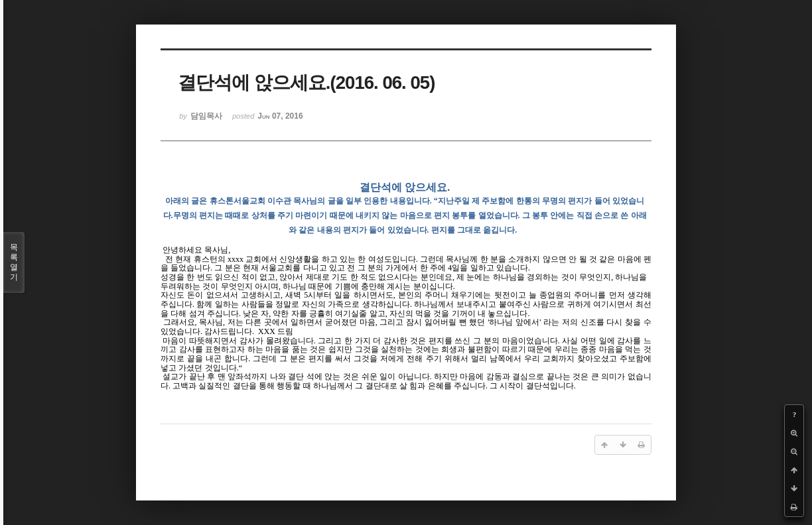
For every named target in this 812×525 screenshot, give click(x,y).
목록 (14, 262)
